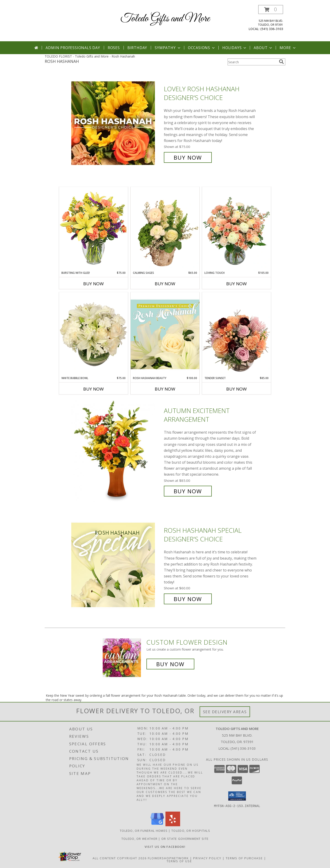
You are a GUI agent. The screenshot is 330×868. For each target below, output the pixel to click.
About (263, 48)
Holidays (235, 48)
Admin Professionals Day (73, 48)
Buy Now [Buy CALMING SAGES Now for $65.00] (165, 284)
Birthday (137, 48)
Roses (114, 48)
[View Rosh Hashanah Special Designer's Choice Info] (116, 565)
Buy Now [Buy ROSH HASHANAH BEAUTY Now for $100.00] (165, 389)
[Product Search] (252, 62)
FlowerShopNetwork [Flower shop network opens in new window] (168, 858)
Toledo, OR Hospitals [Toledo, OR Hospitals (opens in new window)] (191, 830)
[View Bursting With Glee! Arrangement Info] (93, 229)
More (288, 48)
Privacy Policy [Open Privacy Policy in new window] (207, 858)
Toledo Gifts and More (165, 19)
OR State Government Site (185, 838)
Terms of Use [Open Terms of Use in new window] (179, 861)
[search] (281, 62)
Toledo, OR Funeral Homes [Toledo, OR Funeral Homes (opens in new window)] (144, 830)
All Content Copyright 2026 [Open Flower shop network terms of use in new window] (120, 858)
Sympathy (168, 48)
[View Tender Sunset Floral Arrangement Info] (236, 334)
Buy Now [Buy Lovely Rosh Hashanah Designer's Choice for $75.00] (188, 157)
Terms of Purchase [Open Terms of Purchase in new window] (244, 858)
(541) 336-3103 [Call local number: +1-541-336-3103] (272, 29)
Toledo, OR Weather (139, 838)
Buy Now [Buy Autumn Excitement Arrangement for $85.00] (188, 491)
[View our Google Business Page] (157, 825)
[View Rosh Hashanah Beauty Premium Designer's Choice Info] (165, 334)
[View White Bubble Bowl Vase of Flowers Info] (93, 334)
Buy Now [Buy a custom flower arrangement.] (170, 664)
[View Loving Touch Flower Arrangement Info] (236, 229)
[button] (271, 10)
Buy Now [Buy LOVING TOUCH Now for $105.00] (236, 284)
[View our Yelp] (173, 825)
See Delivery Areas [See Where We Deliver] (225, 712)
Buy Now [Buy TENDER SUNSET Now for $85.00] (236, 389)
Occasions (202, 48)
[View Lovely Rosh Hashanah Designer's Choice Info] (116, 123)
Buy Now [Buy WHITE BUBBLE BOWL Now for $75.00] (93, 389)
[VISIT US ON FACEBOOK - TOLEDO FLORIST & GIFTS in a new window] (165, 846)
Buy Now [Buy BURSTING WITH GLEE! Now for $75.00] (93, 284)
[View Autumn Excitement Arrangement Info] (116, 451)
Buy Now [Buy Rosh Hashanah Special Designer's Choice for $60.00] (188, 599)
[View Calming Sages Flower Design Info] (165, 229)
